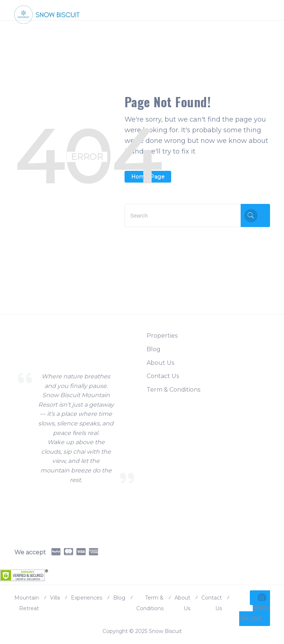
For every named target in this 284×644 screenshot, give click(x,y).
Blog (154, 349)
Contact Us (163, 376)
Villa (55, 598)
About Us (160, 363)
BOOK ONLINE (255, 608)
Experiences (87, 598)
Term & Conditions (173, 390)
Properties (162, 336)
